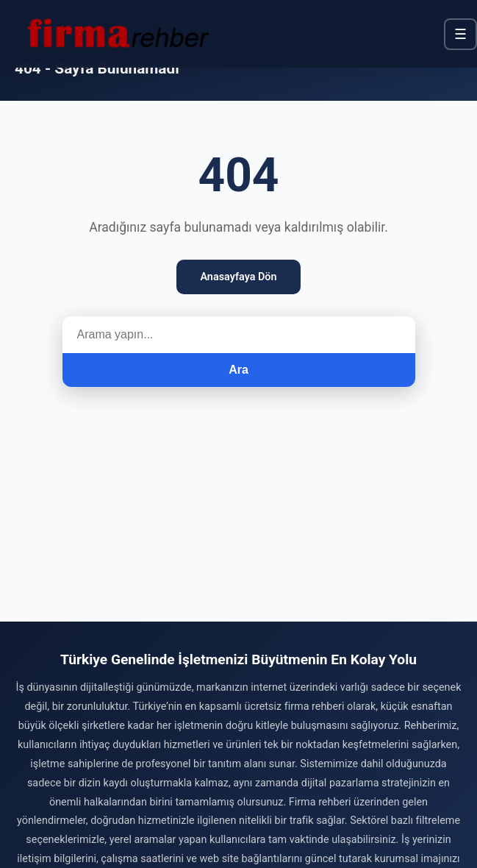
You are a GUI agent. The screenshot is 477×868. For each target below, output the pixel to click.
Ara (238, 370)
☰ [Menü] (460, 34)
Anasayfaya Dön (238, 277)
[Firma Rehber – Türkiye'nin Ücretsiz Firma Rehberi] (117, 34)
